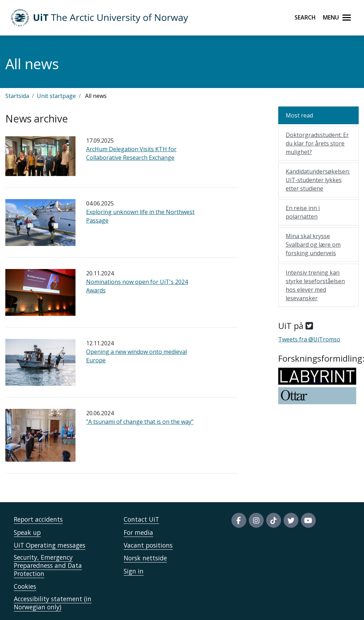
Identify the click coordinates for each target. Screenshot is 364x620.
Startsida (17, 96)
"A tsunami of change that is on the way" (140, 422)
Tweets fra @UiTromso (309, 339)
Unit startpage (56, 96)
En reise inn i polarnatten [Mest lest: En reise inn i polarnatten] (303, 212)
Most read (299, 115)
